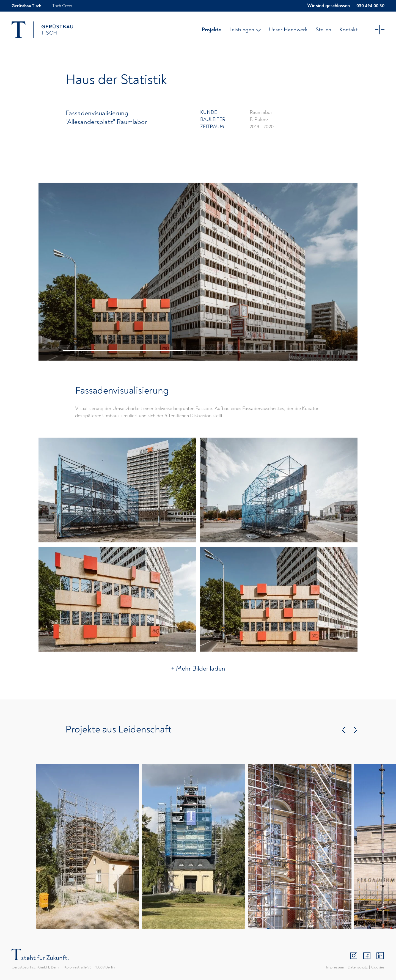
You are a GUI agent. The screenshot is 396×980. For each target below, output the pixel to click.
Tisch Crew (62, 6)
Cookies (378, 967)
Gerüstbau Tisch (26, 6)
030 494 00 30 (370, 6)
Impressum (335, 967)
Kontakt (348, 30)
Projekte (211, 30)
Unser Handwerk (288, 30)
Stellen (323, 30)
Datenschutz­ (358, 967)
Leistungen (245, 30)
